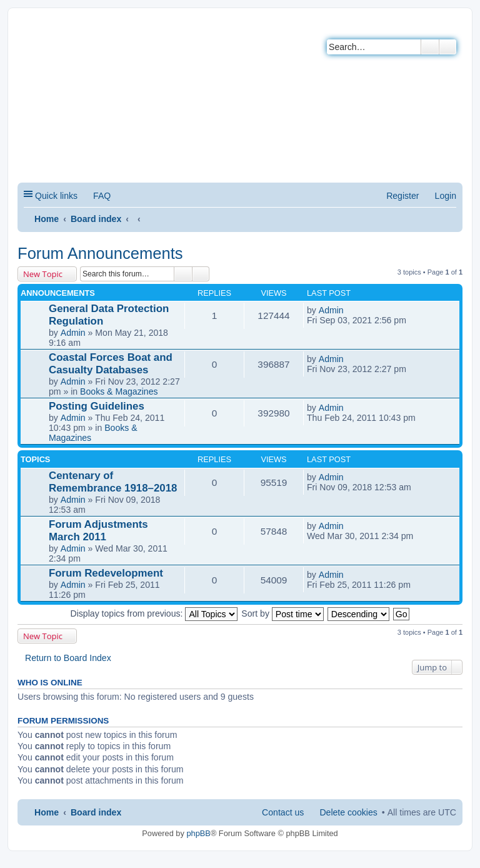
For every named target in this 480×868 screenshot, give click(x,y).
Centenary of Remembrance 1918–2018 (113, 482)
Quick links (56, 196)
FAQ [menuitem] (102, 196)
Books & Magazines (119, 391)
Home (47, 219)
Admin (73, 333)
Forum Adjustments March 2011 (98, 531)
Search (430, 47)
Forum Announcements (100, 253)
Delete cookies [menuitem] (348, 812)
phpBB (198, 833)
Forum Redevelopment (106, 573)
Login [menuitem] (446, 196)
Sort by (282, 613)
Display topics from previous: (154, 613)
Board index (96, 219)
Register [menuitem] (402, 196)
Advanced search (448, 47)
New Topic (43, 274)
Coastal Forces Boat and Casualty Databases (111, 364)
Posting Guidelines (97, 406)
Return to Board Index (68, 658)
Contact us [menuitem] (283, 812)
